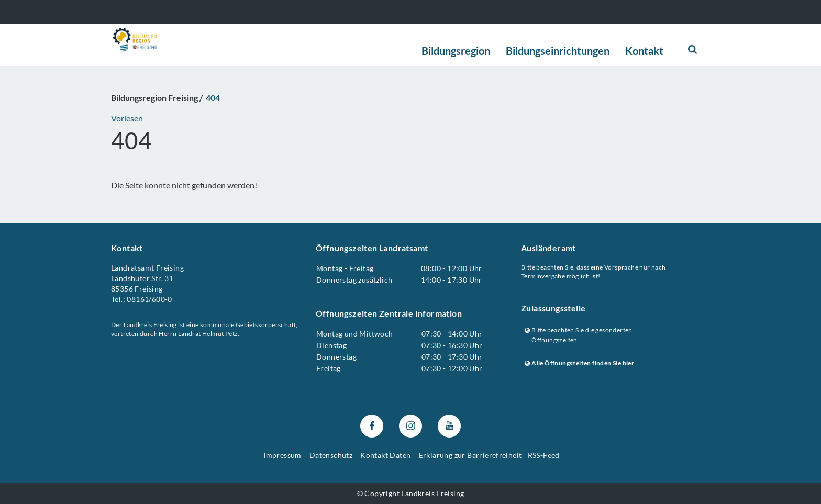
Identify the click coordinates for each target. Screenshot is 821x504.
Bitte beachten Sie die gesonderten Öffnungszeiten (579, 335)
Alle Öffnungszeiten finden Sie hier (579, 363)
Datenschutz (331, 455)
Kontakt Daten (385, 455)
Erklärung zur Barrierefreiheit (470, 455)
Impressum (282, 455)
